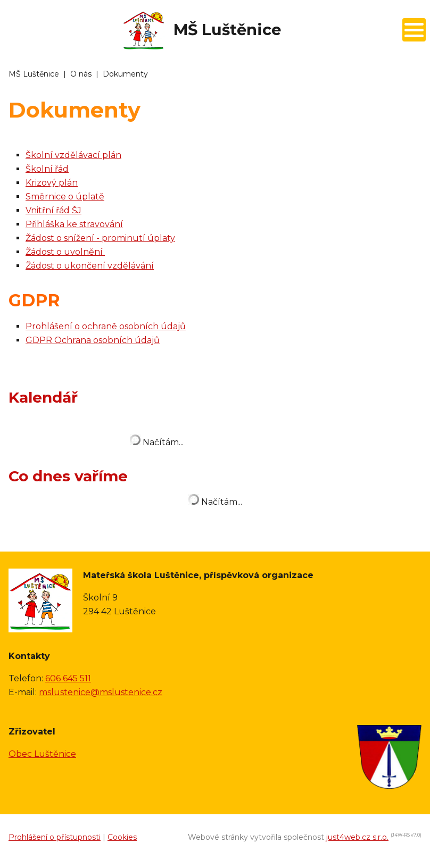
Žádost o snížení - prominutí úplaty (100, 238)
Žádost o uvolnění (65, 252)
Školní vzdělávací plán (73, 155)
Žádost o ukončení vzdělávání (90, 266)
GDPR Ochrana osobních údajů (93, 340)
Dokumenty (125, 74)
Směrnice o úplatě (65, 197)
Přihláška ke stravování (74, 224)
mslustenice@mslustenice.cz (101, 692)
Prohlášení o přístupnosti (55, 837)
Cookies (122, 837)
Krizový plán (52, 183)
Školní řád (47, 169)
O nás (81, 74)
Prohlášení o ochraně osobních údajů (106, 326)
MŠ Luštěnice (34, 74)
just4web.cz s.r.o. (357, 837)
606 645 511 (68, 678)
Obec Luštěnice (42, 754)
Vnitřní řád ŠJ (53, 210)
